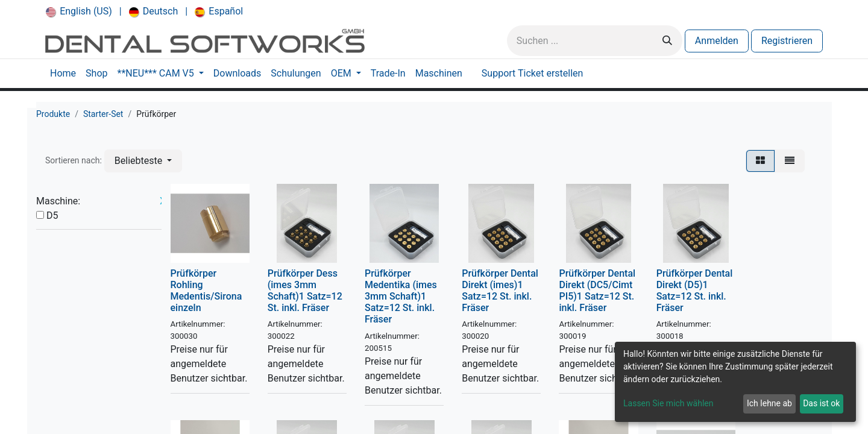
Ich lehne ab (769, 403)
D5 (52, 215)
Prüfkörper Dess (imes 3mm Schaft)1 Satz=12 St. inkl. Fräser (305, 291)
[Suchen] (667, 41)
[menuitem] (79, 11)
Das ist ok (821, 403)
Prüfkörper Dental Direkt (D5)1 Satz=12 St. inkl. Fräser (695, 291)
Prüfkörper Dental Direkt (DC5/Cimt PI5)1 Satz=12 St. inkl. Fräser (597, 291)
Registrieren (787, 41)
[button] (143, 161)
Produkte (53, 114)
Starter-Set (103, 114)
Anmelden (717, 41)
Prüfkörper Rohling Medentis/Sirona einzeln (206, 291)
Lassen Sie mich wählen (668, 403)
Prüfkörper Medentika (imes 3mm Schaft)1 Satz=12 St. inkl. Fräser (401, 297)
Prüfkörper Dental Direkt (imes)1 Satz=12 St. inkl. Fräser (500, 291)
